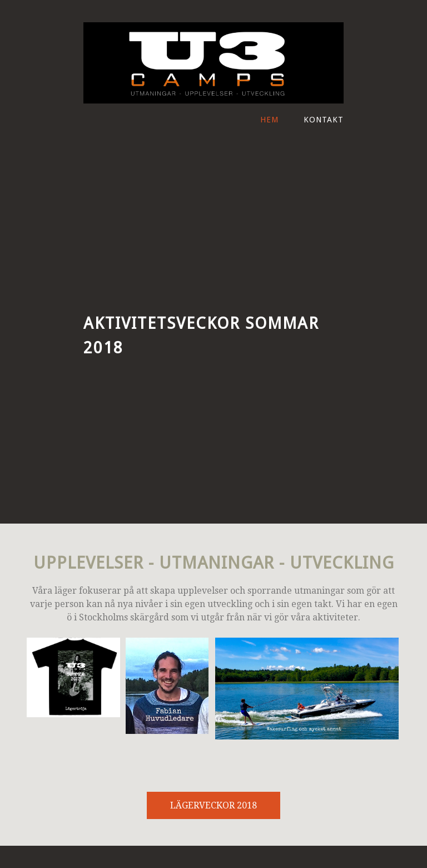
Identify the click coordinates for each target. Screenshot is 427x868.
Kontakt (324, 120)
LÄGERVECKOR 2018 (213, 805)
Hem (269, 120)
